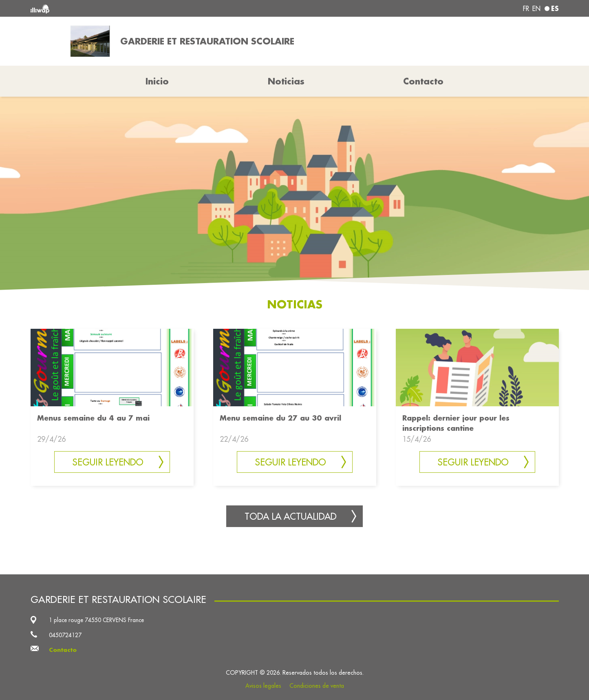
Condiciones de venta (317, 686)
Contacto (423, 81)
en (536, 9)
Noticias (286, 81)
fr (526, 9)
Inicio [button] (157, 81)
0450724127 (65, 635)
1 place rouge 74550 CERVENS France (96, 620)
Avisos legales (263, 686)
